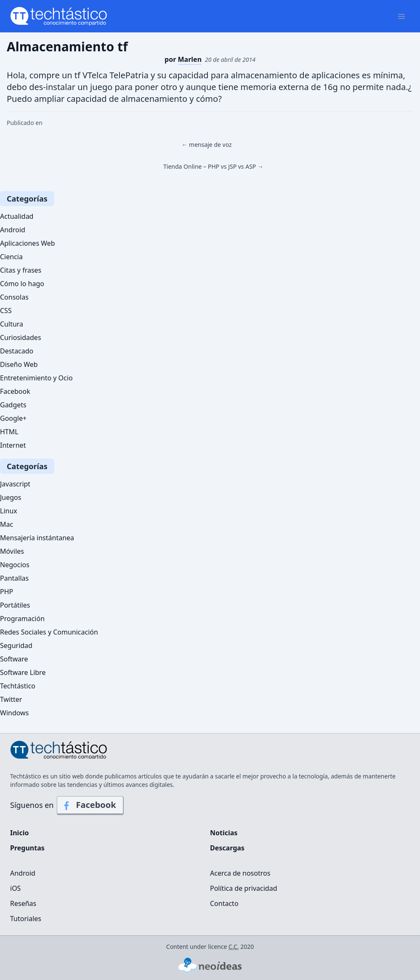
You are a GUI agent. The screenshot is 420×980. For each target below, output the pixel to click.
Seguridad (16, 645)
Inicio (19, 833)
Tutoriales (26, 919)
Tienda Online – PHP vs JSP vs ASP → (213, 166)
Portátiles (15, 605)
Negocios (15, 565)
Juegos (11, 497)
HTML (9, 432)
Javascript (15, 484)
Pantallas (14, 578)
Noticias (224, 833)
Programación (22, 619)
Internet (13, 445)
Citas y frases (21, 270)
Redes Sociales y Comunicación (49, 632)
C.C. (234, 947)
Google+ (13, 418)
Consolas (14, 297)
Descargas (227, 848)
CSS (6, 311)
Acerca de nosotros (240, 873)
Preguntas (27, 848)
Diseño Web (19, 364)
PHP (7, 592)
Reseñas (23, 903)
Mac (7, 524)
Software (14, 659)
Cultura (12, 324)
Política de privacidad (244, 888)
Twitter (11, 699)
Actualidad (17, 216)
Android (13, 230)
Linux (9, 511)
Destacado (17, 351)
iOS (15, 888)
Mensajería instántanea (37, 538)
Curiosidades (21, 337)
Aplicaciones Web (28, 243)
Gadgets (13, 405)
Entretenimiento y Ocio (36, 378)
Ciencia (11, 257)
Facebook (15, 391)
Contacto (224, 903)
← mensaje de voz (206, 145)
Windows (14, 713)
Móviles (12, 551)
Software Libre (23, 672)
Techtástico (18, 686)
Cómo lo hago (22, 284)
